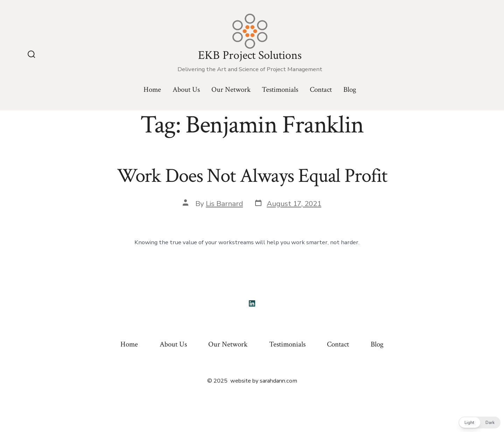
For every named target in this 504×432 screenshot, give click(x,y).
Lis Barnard (224, 204)
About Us (186, 90)
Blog (350, 90)
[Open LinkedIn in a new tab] (252, 303)
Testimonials (280, 90)
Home (152, 90)
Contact (321, 90)
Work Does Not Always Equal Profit (252, 176)
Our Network (231, 90)
